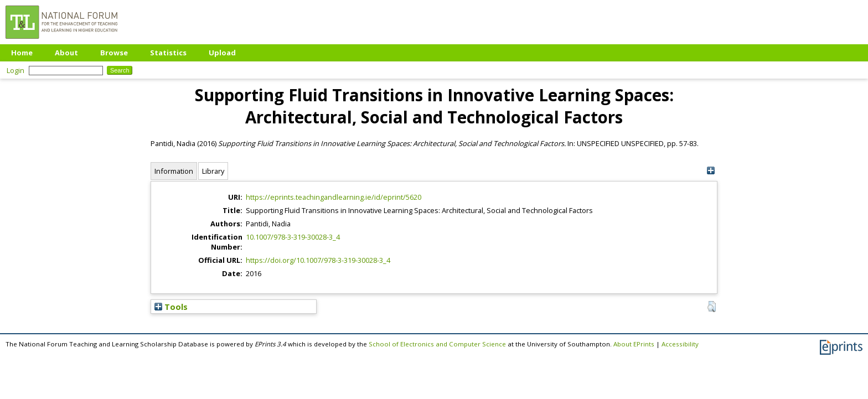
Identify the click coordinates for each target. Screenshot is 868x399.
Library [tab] (213, 171)
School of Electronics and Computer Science (437, 344)
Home (22, 53)
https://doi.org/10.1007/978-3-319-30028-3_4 (318, 260)
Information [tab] (174, 171)
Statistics (168, 53)
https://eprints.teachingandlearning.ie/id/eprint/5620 (334, 197)
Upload (222, 53)
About (66, 53)
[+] (711, 171)
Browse (114, 53)
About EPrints (634, 344)
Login (15, 70)
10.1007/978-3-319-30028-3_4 (293, 237)
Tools (171, 307)
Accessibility (680, 344)
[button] (712, 307)
